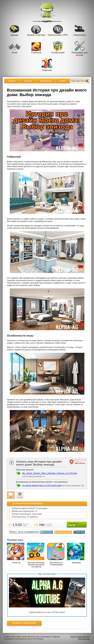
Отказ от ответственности (80, 637)
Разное (63, 81)
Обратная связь (84, 639)
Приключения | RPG (58, 30)
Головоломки (58, 47)
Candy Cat (16, 563)
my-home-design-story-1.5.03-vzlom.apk (42, 485)
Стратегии (36, 47)
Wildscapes (76, 563)
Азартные (47, 65)
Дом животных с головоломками (56, 564)
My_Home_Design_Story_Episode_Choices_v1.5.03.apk (50, 473)
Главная (12, 81)
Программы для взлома (79, 48)
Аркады (15, 30)
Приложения (46, 81)
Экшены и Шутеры (36, 30)
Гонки (15, 47)
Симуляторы (80, 30)
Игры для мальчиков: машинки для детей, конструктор (36, 565)
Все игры (28, 81)
